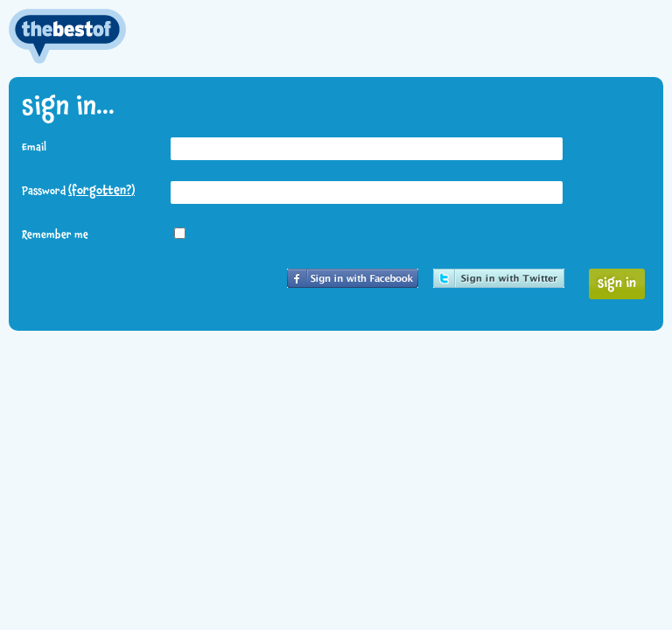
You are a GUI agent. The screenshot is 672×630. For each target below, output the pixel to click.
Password (78, 191)
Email (34, 148)
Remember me (55, 235)
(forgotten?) (101, 191)
